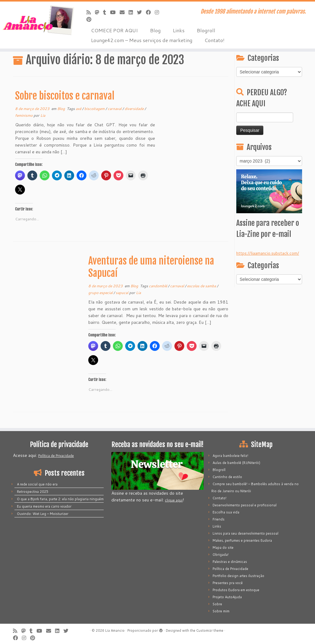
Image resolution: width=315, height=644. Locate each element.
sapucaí (122, 293)
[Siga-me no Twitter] (141, 12)
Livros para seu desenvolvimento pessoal (245, 533)
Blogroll (206, 30)
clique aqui (174, 500)
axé (79, 109)
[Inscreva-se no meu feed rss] (91, 12)
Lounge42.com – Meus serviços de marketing (142, 40)
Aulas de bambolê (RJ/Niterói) (236, 463)
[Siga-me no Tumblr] (107, 12)
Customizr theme (210, 630)
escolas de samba (202, 286)
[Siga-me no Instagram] (159, 12)
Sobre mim (221, 611)
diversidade (135, 109)
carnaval (115, 109)
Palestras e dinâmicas (230, 562)
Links (179, 30)
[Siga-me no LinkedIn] (133, 12)
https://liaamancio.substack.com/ (268, 253)
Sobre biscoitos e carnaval (65, 96)
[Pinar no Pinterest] (91, 19)
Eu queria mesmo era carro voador (44, 506)
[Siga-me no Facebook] (150, 12)
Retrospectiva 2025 (33, 492)
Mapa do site (223, 548)
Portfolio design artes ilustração (238, 576)
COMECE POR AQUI (114, 30)
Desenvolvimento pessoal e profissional (245, 505)
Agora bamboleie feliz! (230, 456)
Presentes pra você (228, 583)
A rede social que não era (37, 484)
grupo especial (101, 293)
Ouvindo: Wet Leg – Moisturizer (43, 514)
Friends (219, 519)
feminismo (24, 115)
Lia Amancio (115, 630)
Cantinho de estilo (227, 477)
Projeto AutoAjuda (227, 597)
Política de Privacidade (56, 456)
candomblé (158, 286)
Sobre (217, 604)
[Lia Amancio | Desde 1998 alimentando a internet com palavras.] (37, 20)
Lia (43, 115)
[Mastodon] (99, 12)
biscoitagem (95, 109)
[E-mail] (124, 12)
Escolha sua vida (226, 512)
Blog (155, 30)
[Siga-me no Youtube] (115, 12)
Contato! (215, 40)
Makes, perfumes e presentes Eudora (242, 540)
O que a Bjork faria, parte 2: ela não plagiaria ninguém (60, 499)
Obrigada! (221, 555)
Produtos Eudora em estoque (236, 590)
